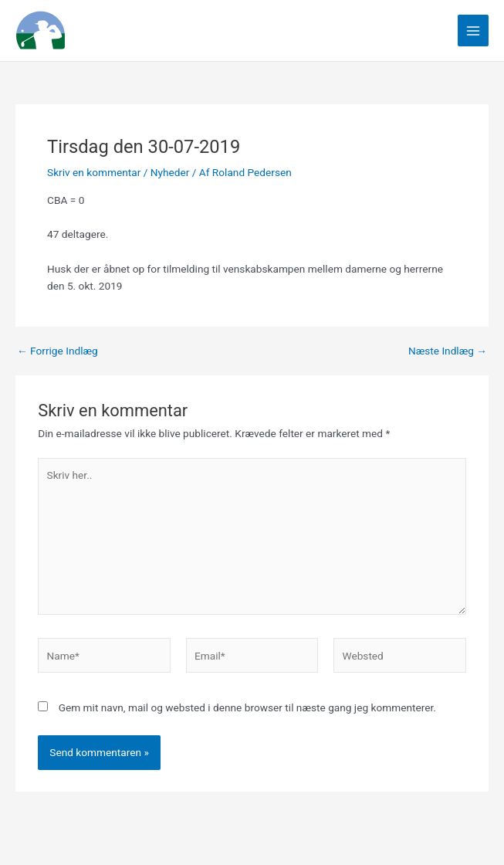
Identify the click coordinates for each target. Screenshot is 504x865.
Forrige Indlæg (58, 351)
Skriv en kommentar (94, 172)
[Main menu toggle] (474, 31)
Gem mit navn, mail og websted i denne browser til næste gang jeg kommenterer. (247, 707)
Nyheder (170, 172)
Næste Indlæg (448, 351)
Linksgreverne (154, 30)
